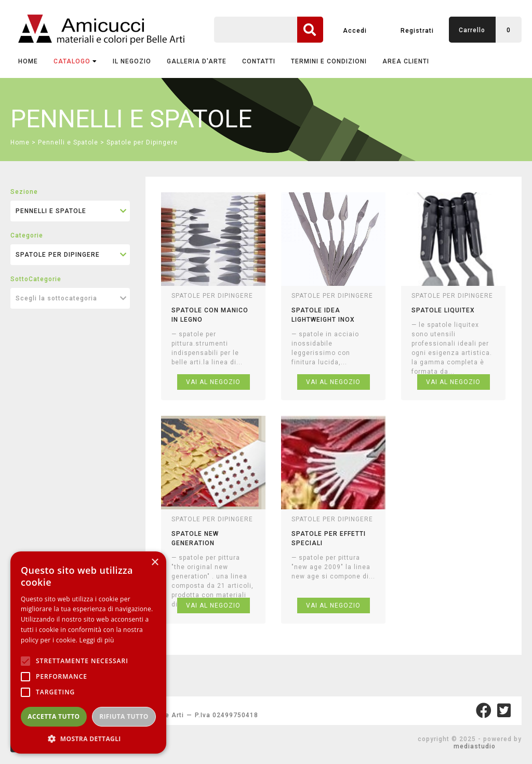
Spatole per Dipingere (142, 142)
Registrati (417, 31)
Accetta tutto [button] (54, 716)
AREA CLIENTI (406, 61)
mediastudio (475, 746)
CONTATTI (259, 61)
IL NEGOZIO (132, 61)
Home (28, 61)
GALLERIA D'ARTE (197, 61)
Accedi (355, 31)
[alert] (88, 653)
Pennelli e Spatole (68, 142)
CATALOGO (75, 61)
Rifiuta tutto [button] (124, 716)
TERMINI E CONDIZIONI (329, 61)
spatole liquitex (443, 310)
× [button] (155, 563)
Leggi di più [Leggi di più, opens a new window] (97, 640)
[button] (88, 738)
